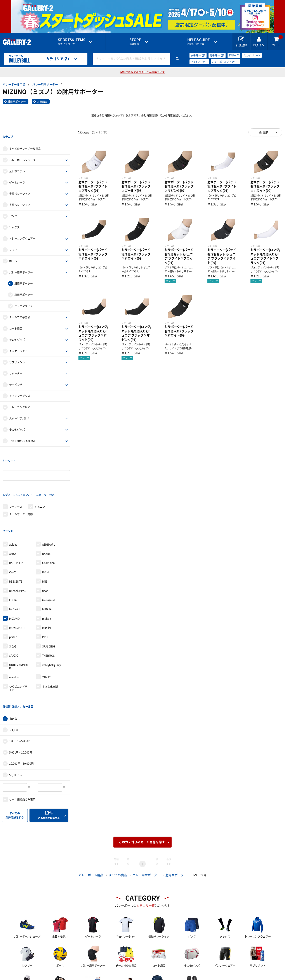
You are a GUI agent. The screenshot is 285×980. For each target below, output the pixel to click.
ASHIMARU (49, 509)
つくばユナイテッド (18, 653)
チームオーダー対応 (21, 487)
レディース (16, 480)
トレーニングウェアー (22, 230)
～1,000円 (15, 685)
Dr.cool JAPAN (18, 555)
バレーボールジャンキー (225, 62)
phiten (13, 601)
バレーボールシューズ (22, 151)
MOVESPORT (17, 592)
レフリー (14, 241)
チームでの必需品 (20, 308)
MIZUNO (42, 102)
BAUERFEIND (17, 527)
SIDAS (13, 611)
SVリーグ (234, 55)
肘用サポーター (17, 102)
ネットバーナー (199, 62)
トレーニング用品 (20, 398)
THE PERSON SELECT (22, 432)
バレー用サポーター (45, 84)
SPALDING (49, 611)
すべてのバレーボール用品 (25, 140)
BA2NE (46, 518)
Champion (48, 527)
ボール (13, 252)
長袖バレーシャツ (20, 196)
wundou (14, 642)
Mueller (47, 592)
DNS (45, 546)
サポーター (16, 364)
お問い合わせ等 (199, 42)
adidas (13, 509)
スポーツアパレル (20, 409)
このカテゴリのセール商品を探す (142, 797)
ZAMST (46, 642)
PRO (45, 601)
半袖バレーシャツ (20, 185)
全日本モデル (17, 162)
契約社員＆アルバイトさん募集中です (142, 72)
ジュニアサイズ (24, 297)
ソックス (14, 218)
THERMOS (48, 620)
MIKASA (47, 574)
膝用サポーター (24, 286)
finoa (45, 555)
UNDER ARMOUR (19, 631)
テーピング (16, 376)
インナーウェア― (20, 342)
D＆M (45, 537)
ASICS (13, 518)
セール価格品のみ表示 (22, 755)
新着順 (264, 132)
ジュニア (40, 480)
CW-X (12, 537)
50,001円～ (16, 730)
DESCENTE (16, 546)
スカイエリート (252, 55)
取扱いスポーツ (72, 42)
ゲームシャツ (17, 174)
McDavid (14, 574)
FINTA (13, 564)
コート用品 (16, 320)
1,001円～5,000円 (20, 696)
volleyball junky (51, 629)
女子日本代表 (198, 55)
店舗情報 (135, 42)
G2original (48, 564)
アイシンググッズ (20, 387)
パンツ (13, 207)
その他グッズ (17, 331)
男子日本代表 (217, 55)
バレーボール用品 (14, 84)
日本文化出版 (50, 651)
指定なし (14, 674)
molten (47, 583)
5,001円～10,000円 (21, 708)
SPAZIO (14, 620)
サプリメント (17, 353)
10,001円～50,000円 (21, 719)
